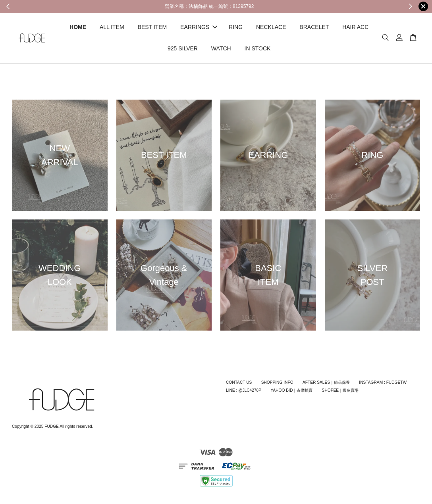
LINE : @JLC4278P (244, 390)
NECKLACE (271, 27)
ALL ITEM (112, 27)
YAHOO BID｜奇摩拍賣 (291, 390)
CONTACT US (239, 382)
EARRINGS (199, 27)
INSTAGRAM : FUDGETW (383, 382)
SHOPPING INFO (277, 382)
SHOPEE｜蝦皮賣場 (340, 390)
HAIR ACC (355, 27)
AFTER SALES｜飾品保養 (326, 382)
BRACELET (314, 27)
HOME (78, 27)
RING (236, 27)
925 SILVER (183, 48)
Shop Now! (339, 6)
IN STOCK (258, 48)
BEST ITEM (152, 27)
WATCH (221, 48)
